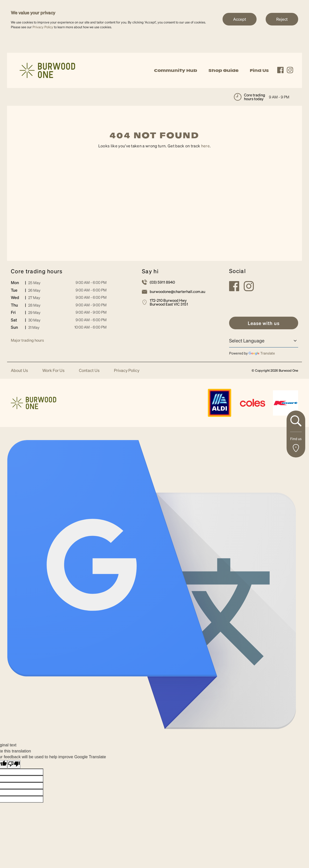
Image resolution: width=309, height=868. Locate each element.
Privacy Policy (43, 27)
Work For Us (53, 371)
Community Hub (176, 70)
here (205, 146)
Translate (262, 353)
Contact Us (89, 371)
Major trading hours (27, 340)
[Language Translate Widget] (264, 341)
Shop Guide (223, 70)
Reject (282, 19)
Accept (240, 19)
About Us (19, 371)
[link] (47, 70)
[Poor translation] (14, 764)
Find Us (259, 70)
